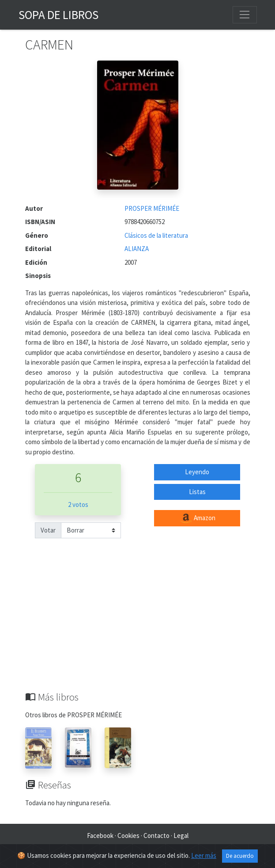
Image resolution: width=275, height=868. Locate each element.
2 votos (78, 504)
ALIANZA (137, 249)
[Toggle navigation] (245, 15)
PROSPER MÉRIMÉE (152, 208)
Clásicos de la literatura (156, 235)
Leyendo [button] (197, 472)
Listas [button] (197, 492)
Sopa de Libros (58, 15)
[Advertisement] (138, 625)
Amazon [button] (197, 518)
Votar (48, 530)
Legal (181, 836)
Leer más (204, 855)
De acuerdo (240, 856)
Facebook (100, 836)
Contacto (156, 836)
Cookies (128, 836)
